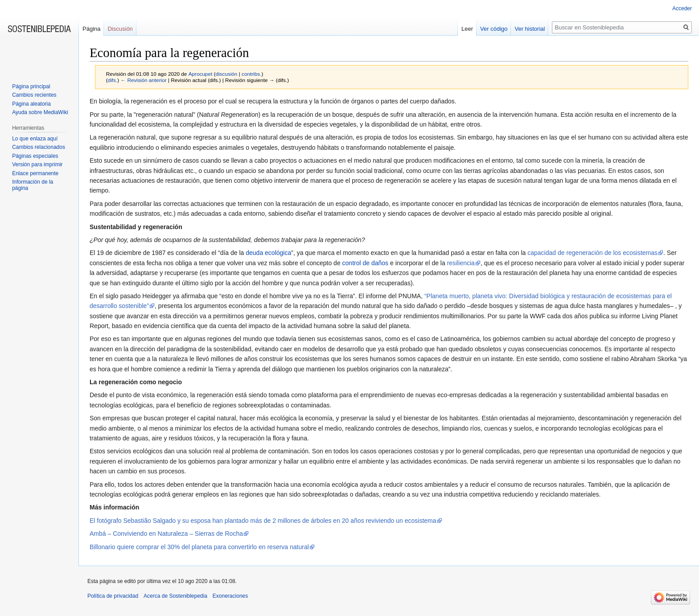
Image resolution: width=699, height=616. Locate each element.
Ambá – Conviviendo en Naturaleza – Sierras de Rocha (166, 534)
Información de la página (33, 185)
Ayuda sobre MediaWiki (40, 112)
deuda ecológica (268, 253)
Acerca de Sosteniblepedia (175, 596)
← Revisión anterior (143, 80)
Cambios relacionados (39, 147)
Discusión (120, 29)
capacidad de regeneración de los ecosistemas (592, 253)
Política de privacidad (113, 596)
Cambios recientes (34, 95)
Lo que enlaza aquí (35, 139)
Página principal (31, 86)
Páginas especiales (35, 156)
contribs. (251, 74)
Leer (467, 29)
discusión (226, 74)
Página (91, 29)
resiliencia (461, 263)
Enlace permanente (35, 173)
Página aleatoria (31, 104)
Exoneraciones (230, 596)
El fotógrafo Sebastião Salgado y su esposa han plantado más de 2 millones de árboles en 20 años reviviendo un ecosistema (263, 521)
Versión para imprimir (37, 164)
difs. (113, 80)
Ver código (494, 29)
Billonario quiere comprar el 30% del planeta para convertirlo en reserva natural (199, 547)
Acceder (682, 8)
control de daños (366, 263)
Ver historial (530, 29)
